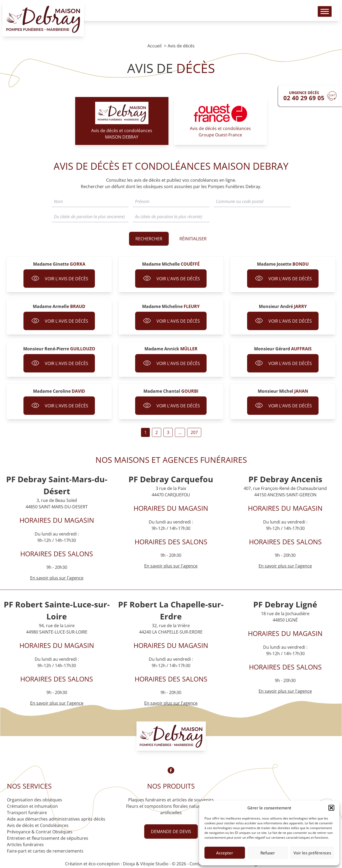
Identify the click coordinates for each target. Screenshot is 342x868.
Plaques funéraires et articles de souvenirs (171, 800)
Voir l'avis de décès (59, 279)
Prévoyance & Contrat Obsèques (40, 832)
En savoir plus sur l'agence (171, 566)
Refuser (268, 853)
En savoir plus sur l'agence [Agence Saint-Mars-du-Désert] (57, 578)
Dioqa (129, 864)
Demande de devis (171, 832)
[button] (331, 808)
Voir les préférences (312, 853)
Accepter (225, 853)
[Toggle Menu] (322, 13)
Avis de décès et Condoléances (38, 825)
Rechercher (149, 239)
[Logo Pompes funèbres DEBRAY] (46, 21)
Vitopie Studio (154, 864)
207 (194, 432)
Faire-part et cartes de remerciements (45, 851)
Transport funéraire (27, 813)
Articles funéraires (25, 845)
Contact (197, 864)
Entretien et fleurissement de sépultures (48, 838)
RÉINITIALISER (193, 239)
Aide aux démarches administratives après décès (56, 819)
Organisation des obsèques (35, 800)
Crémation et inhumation (32, 806)
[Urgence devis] (310, 96)
